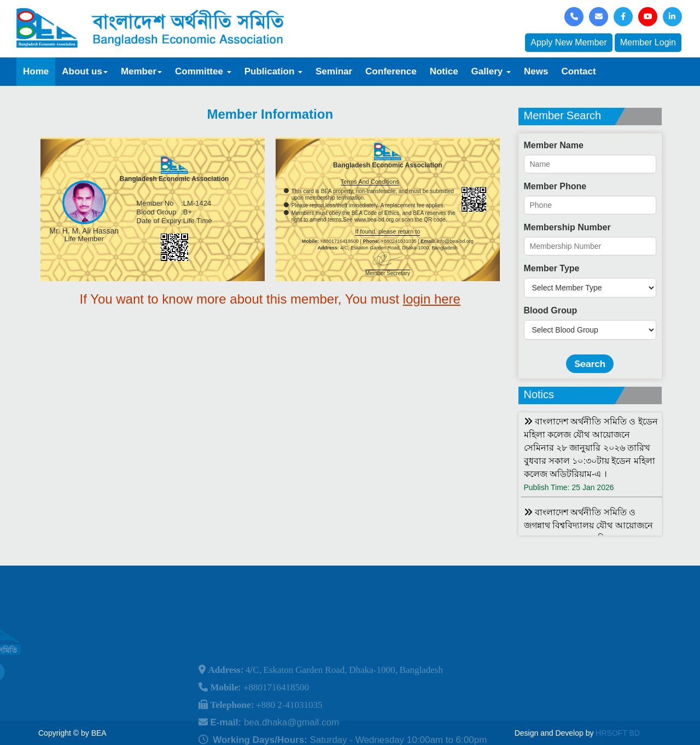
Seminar (334, 71)
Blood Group (551, 310)
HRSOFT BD (618, 733)
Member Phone (555, 186)
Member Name (554, 145)
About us (85, 71)
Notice (444, 71)
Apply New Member (569, 42)
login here (432, 299)
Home (36, 71)
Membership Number (567, 227)
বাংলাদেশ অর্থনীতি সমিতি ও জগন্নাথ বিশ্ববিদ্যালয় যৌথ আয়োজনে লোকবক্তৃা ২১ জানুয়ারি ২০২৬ (588, 525)
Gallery (491, 71)
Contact (578, 71)
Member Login (648, 42)
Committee (203, 71)
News (536, 71)
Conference (391, 71)
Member (141, 71)
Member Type (552, 268)
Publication (273, 71)
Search (590, 364)
